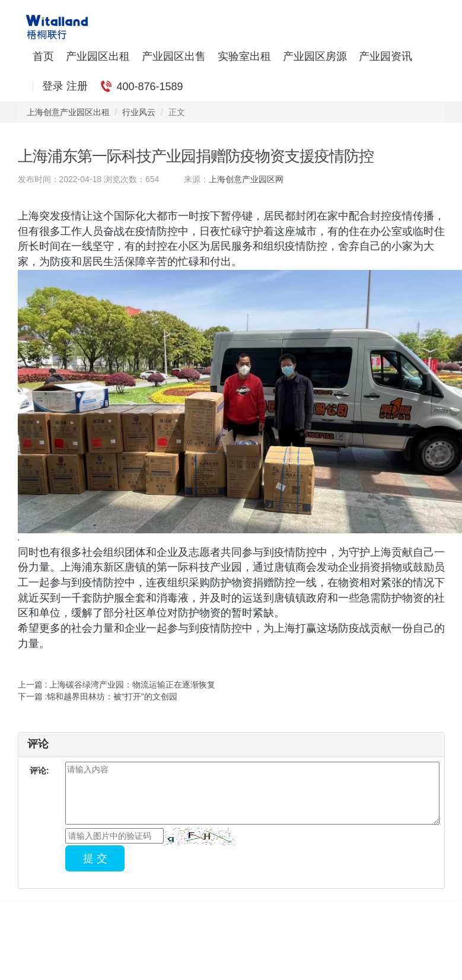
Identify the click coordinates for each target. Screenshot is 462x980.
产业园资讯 (385, 56)
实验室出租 (244, 56)
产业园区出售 (174, 56)
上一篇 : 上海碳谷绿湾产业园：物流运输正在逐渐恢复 (117, 685)
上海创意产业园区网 (246, 179)
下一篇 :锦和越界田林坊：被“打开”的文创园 (98, 696)
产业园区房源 (315, 56)
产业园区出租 (98, 56)
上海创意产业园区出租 (68, 112)
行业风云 (139, 112)
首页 (43, 56)
